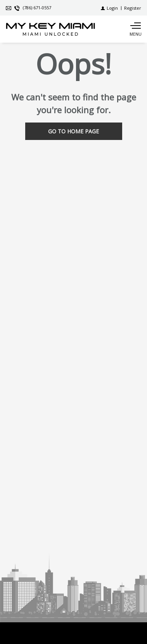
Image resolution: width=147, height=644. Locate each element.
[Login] (109, 8)
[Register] (133, 8)
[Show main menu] (135, 29)
